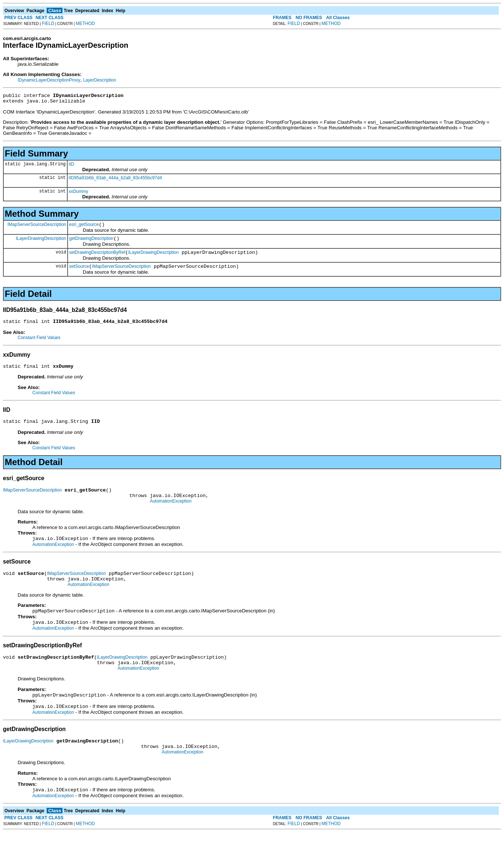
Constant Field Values (39, 345)
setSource (79, 273)
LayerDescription (100, 80)
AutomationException (171, 514)
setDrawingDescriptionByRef (97, 258)
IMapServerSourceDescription (37, 227)
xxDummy (78, 194)
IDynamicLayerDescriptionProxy (49, 80)
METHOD (85, 24)
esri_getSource (84, 228)
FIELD (48, 24)
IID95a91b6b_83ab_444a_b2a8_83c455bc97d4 (115, 180)
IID (71, 166)
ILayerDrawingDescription (41, 242)
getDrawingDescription (91, 243)
